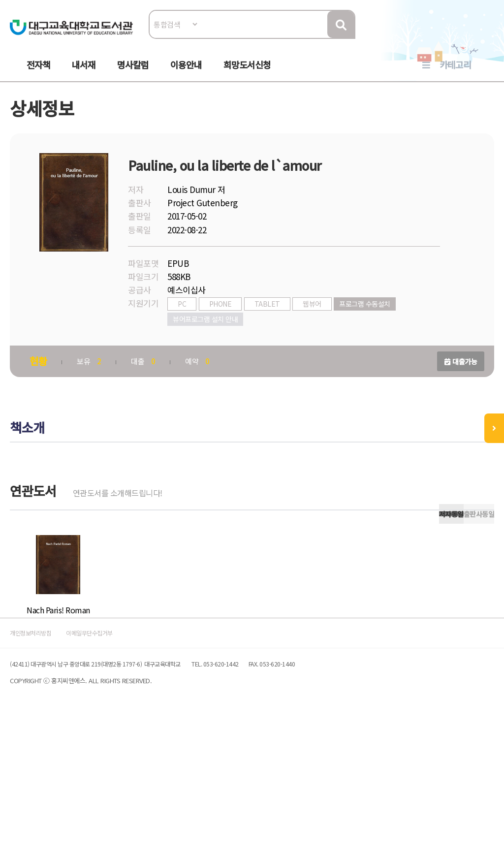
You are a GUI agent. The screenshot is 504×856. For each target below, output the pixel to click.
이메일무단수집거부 (126, 761)
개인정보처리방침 (46, 761)
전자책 (38, 74)
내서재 (84, 74)
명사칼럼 (133, 74)
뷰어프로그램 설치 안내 (211, 344)
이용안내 (186, 74)
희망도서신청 (247, 74)
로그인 (482, 38)
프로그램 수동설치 (371, 328)
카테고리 (455, 74)
